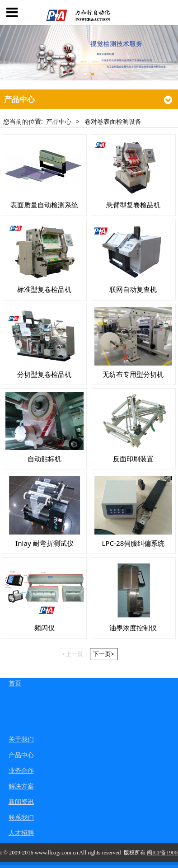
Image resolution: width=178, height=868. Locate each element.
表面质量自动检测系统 (44, 205)
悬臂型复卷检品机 (133, 205)
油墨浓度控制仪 (133, 628)
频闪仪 (44, 628)
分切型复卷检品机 (44, 374)
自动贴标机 (44, 459)
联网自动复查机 (133, 289)
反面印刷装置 (133, 459)
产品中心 (59, 121)
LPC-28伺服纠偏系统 (133, 543)
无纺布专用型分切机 (133, 374)
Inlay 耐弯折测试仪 (44, 543)
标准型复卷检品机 (44, 289)
